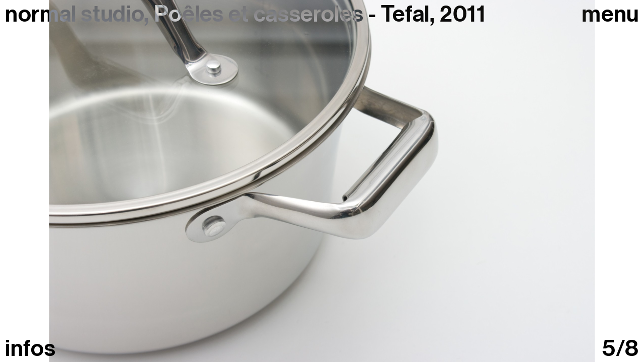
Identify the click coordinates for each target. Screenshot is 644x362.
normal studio (74, 14)
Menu (610, 14)
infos (30, 349)
